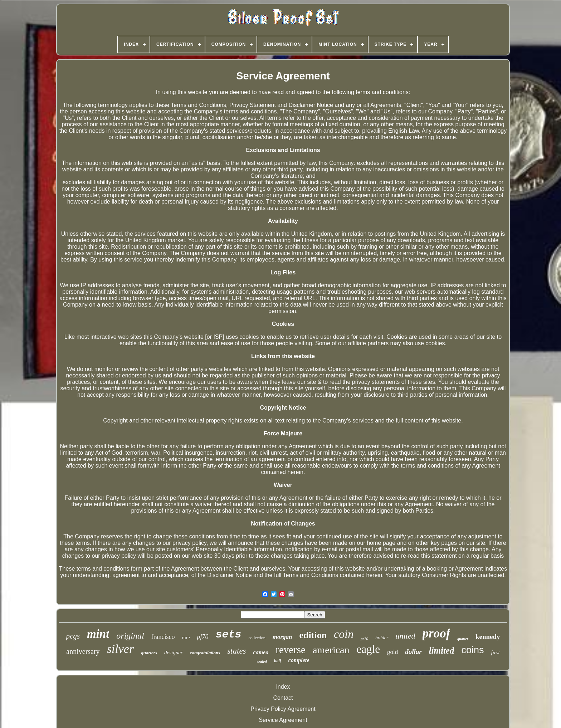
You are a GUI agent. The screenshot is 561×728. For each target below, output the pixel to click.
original (130, 636)
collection (257, 638)
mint (98, 634)
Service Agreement (283, 720)
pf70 (203, 637)
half (278, 661)
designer (174, 653)
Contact (283, 698)
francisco (163, 637)
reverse (291, 650)
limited (442, 651)
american (331, 650)
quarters (149, 653)
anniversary (83, 651)
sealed (262, 661)
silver (121, 649)
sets (228, 635)
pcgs (73, 636)
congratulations (205, 653)
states (236, 651)
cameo (261, 652)
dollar (413, 652)
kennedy (488, 637)
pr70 (364, 639)
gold (392, 652)
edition (313, 635)
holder (382, 638)
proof (436, 633)
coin (344, 634)
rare (186, 638)
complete (299, 660)
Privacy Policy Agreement (283, 709)
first (495, 653)
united (406, 636)
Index (283, 687)
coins (472, 650)
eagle (368, 649)
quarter (463, 639)
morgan (282, 637)
